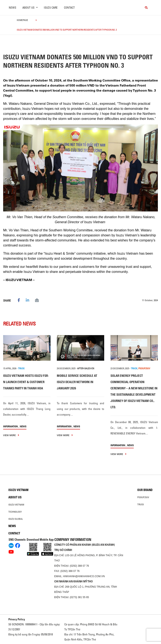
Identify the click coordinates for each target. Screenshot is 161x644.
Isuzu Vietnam (18, 490)
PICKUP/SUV (144, 368)
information (10, 426)
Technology (15, 512)
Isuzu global (16, 519)
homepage (22, 20)
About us (15, 497)
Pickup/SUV (143, 497)
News (12, 8)
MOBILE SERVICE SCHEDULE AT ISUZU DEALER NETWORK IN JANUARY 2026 (77, 382)
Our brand (145, 490)
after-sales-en (86, 368)
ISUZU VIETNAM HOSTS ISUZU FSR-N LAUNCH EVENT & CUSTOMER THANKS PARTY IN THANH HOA (26, 382)
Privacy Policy (17, 619)
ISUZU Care (51, 8)
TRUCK (21, 368)
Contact (69, 8)
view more (11, 435)
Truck (141, 504)
